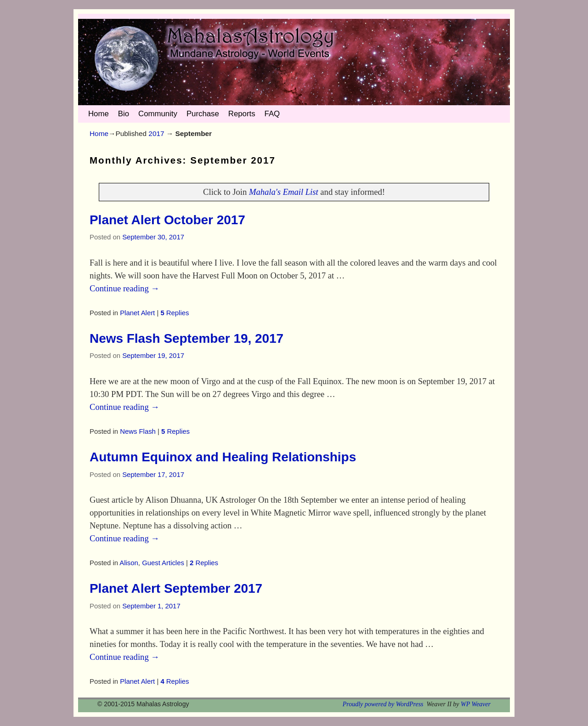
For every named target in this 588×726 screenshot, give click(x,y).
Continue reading (124, 288)
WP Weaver (476, 704)
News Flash (138, 431)
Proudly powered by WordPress (383, 704)
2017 (156, 133)
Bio (124, 114)
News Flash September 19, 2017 (187, 338)
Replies (175, 313)
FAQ (272, 114)
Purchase (203, 114)
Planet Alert (137, 313)
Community (158, 114)
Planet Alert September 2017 (176, 588)
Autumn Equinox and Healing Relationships (223, 457)
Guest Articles (163, 563)
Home (99, 114)
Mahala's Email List (284, 192)
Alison (129, 563)
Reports (242, 114)
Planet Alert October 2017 (167, 220)
